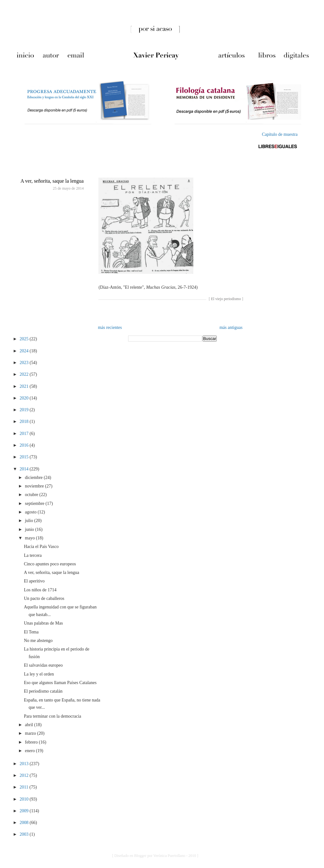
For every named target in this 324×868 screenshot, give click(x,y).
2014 (25, 469)
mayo (31, 538)
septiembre (35, 503)
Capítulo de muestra (280, 134)
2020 (25, 398)
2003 (25, 834)
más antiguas (231, 327)
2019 (25, 410)
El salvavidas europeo (43, 665)
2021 (25, 386)
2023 (25, 363)
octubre (32, 495)
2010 (25, 799)
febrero (32, 742)
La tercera (33, 555)
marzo (31, 733)
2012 (25, 775)
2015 (25, 457)
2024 (25, 351)
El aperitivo (34, 581)
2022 (25, 374)
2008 (25, 823)
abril (30, 725)
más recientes (110, 327)
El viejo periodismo (226, 299)
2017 (25, 434)
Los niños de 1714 (40, 590)
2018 (25, 421)
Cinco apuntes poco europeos (50, 564)
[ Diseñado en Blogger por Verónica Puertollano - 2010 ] (155, 856)
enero (31, 751)
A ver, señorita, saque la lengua (52, 181)
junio (30, 529)
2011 (25, 787)
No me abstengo (38, 641)
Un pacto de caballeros (44, 598)
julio (30, 521)
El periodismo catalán (43, 691)
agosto (31, 512)
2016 (25, 445)
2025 (25, 339)
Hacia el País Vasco (41, 547)
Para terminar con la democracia (52, 716)
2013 (25, 764)
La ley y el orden (39, 674)
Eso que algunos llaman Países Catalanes (60, 683)
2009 (25, 811)
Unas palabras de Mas (43, 623)
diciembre (34, 478)
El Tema (31, 632)
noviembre (35, 486)
